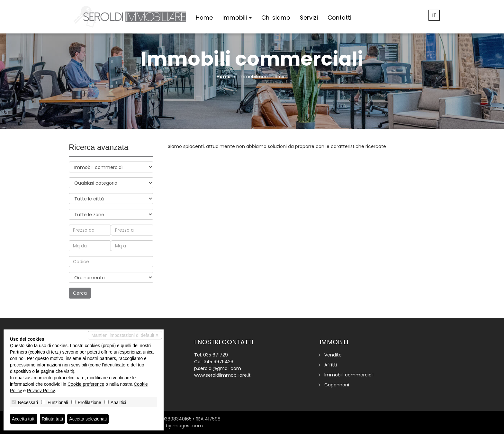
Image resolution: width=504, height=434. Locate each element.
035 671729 (216, 355)
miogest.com (188, 426)
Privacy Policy (41, 391)
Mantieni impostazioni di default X (125, 335)
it (434, 15)
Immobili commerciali (349, 375)
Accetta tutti (24, 419)
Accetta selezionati (88, 419)
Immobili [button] (237, 18)
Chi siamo (276, 18)
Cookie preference (86, 384)
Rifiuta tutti (52, 419)
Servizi (309, 18)
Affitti (331, 365)
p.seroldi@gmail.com (218, 368)
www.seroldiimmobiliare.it (222, 375)
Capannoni (337, 385)
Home (204, 18)
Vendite (333, 355)
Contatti (339, 18)
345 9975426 (219, 362)
